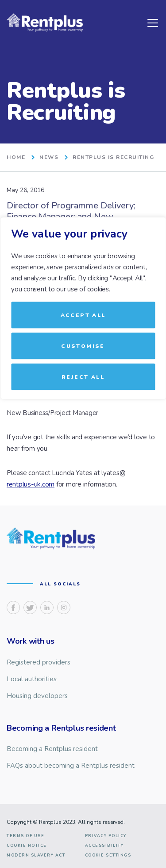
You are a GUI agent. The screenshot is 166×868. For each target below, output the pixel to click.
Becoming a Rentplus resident (52, 749)
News (49, 157)
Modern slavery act (36, 855)
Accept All (83, 315)
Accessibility (104, 846)
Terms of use (25, 836)
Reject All (83, 377)
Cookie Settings (108, 855)
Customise (83, 346)
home (16, 157)
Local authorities (32, 679)
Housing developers (37, 696)
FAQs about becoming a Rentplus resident (71, 766)
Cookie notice (27, 846)
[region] (83, 434)
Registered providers (39, 662)
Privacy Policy (106, 836)
